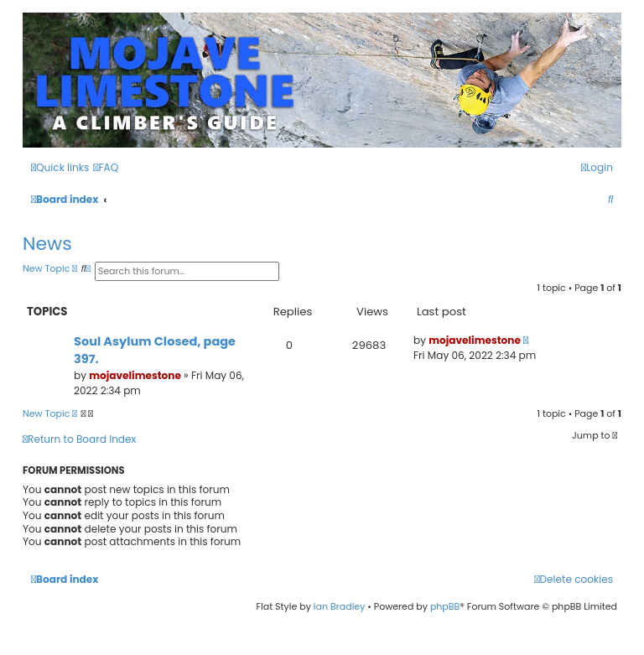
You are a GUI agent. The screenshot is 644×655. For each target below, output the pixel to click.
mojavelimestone (135, 375)
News (47, 244)
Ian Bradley (340, 606)
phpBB (445, 606)
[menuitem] (106, 168)
